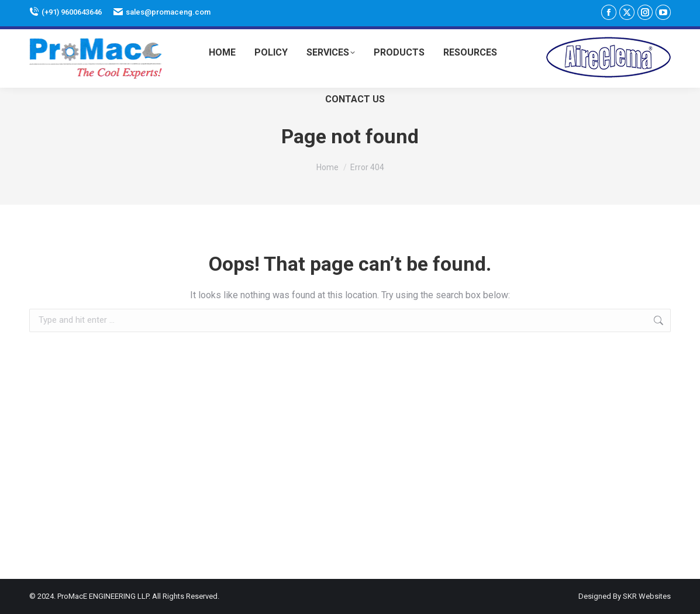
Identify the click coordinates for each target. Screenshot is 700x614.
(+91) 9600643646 (65, 12)
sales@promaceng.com (162, 12)
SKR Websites (647, 596)
